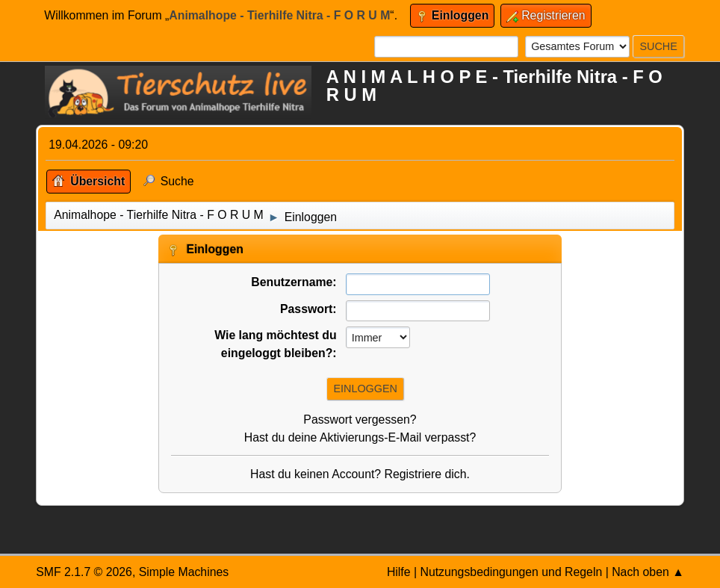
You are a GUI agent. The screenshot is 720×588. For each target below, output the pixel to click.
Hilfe (399, 572)
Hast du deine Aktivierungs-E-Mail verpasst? (360, 437)
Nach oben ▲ (648, 572)
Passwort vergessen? (360, 420)
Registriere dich (426, 474)
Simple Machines (184, 572)
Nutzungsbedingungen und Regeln (511, 572)
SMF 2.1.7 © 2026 (84, 572)
